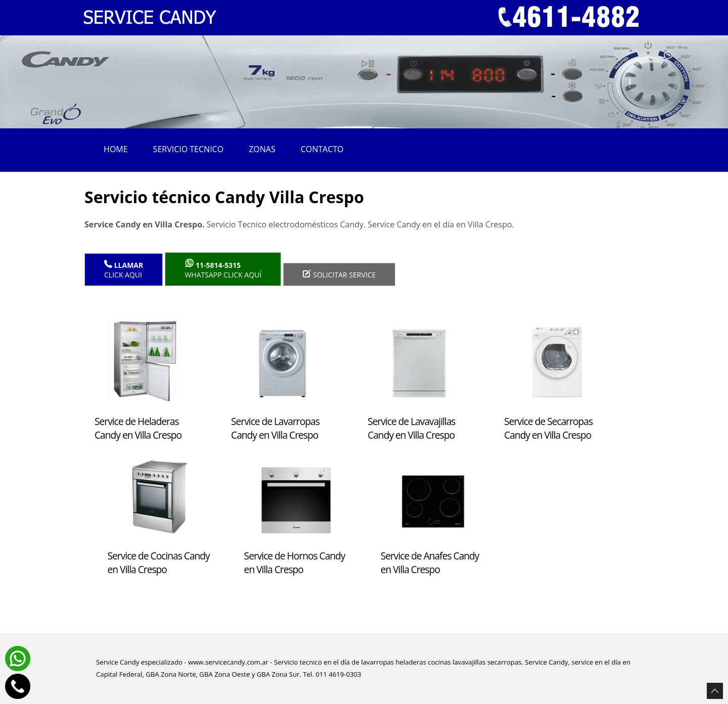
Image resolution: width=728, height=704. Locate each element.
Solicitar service (339, 274)
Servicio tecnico (189, 149)
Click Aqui (124, 270)
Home (116, 149)
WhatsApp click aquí (223, 269)
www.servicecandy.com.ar (228, 662)
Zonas (262, 149)
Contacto (322, 149)
